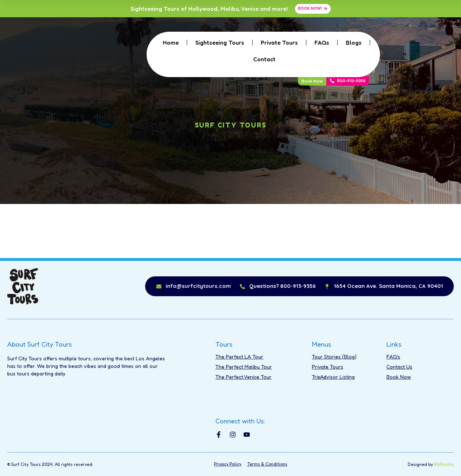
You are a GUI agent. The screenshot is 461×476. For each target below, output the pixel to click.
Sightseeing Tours (220, 43)
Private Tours (279, 43)
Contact (264, 59)
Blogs (354, 43)
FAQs (322, 43)
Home (171, 43)
